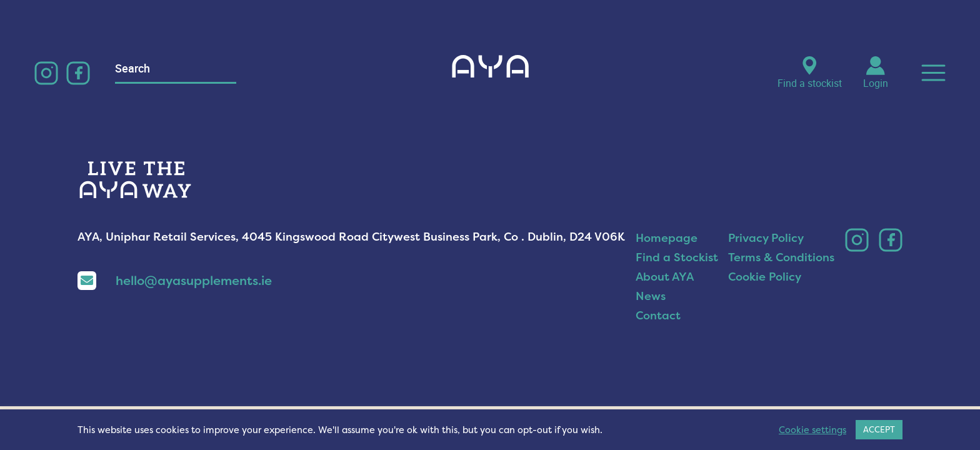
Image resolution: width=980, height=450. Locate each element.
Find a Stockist (677, 257)
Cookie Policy (765, 277)
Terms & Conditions (781, 257)
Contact (658, 315)
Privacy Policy (766, 238)
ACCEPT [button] (879, 429)
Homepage (667, 238)
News (651, 296)
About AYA (665, 277)
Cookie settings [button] (812, 430)
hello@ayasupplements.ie (175, 280)
